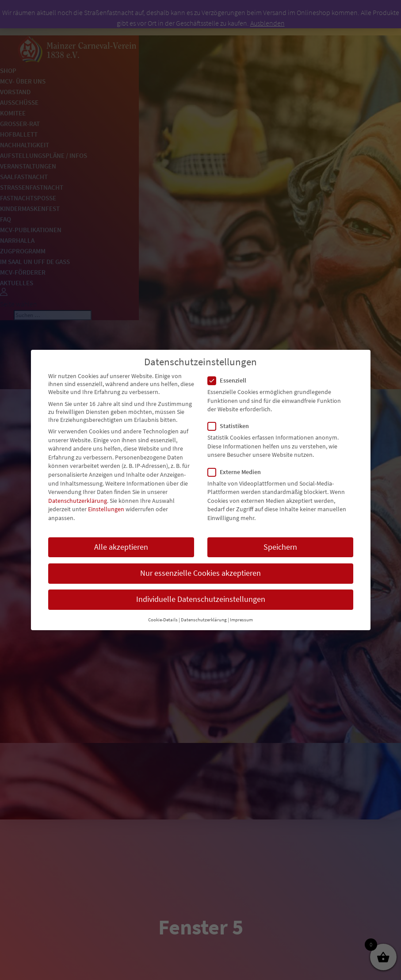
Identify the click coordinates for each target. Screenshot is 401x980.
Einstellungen (106, 509)
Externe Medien (238, 472)
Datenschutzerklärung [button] (204, 620)
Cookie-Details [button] (163, 620)
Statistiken (232, 426)
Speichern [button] (280, 547)
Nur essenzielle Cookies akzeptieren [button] (200, 573)
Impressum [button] (241, 620)
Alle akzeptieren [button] (121, 547)
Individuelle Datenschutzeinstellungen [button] (201, 599)
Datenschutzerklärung (78, 501)
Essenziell (231, 380)
